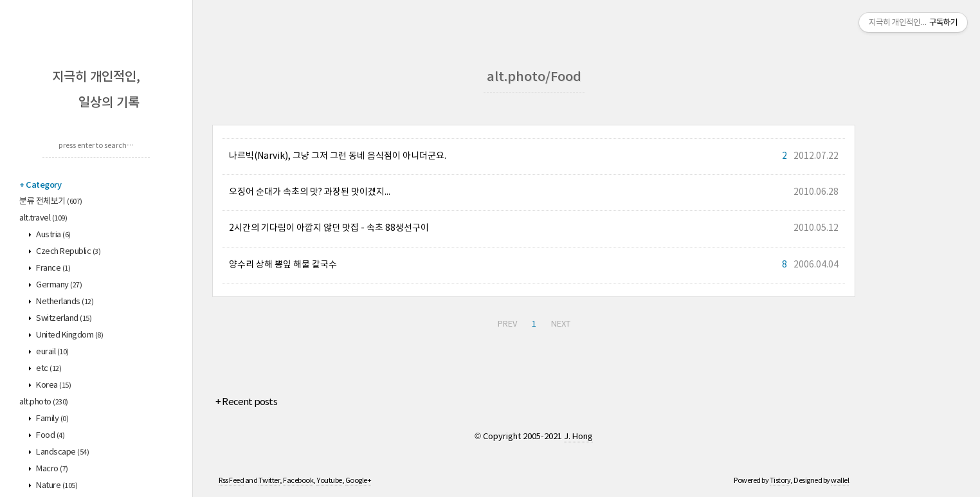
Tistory (780, 481)
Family (52, 419)
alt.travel (43, 218)
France (53, 268)
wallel (840, 481)
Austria (53, 235)
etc (48, 369)
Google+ (358, 481)
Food (50, 436)
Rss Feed (231, 481)
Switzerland (63, 319)
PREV (507, 324)
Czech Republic (68, 252)
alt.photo (44, 402)
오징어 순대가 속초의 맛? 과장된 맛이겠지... (310, 192)
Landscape (62, 452)
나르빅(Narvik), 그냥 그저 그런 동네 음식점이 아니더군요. (338, 156)
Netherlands (64, 302)
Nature (56, 486)
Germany (59, 285)
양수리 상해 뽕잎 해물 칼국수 (283, 265)
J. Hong (578, 437)
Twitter (269, 481)
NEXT (561, 324)
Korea (53, 385)
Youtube (329, 481)
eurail (52, 352)
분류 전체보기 (51, 202)
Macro (51, 469)
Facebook (298, 481)
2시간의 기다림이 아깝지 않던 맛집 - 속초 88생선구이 (329, 228)
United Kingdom (69, 335)
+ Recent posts (246, 402)
